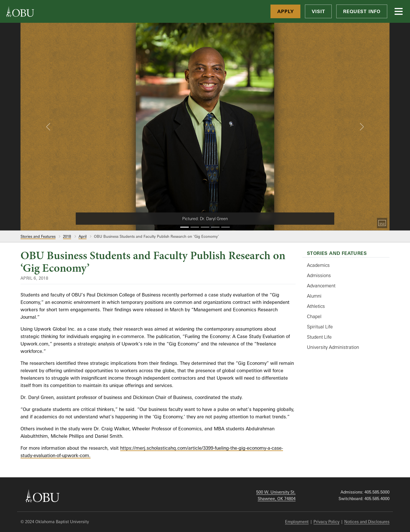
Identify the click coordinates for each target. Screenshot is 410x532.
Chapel (314, 316)
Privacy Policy (326, 522)
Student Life (319, 337)
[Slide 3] (205, 227)
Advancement (321, 286)
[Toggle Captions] (382, 223)
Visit (318, 11)
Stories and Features (38, 236)
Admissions (319, 275)
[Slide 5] (225, 227)
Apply (285, 11)
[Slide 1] (184, 227)
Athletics (316, 306)
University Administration (333, 347)
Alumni (314, 296)
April (83, 236)
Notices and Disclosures (367, 522)
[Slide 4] (215, 227)
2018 (67, 236)
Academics (318, 265)
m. (88, 455)
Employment (297, 522)
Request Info (362, 11)
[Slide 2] (195, 227)
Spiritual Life (320, 327)
